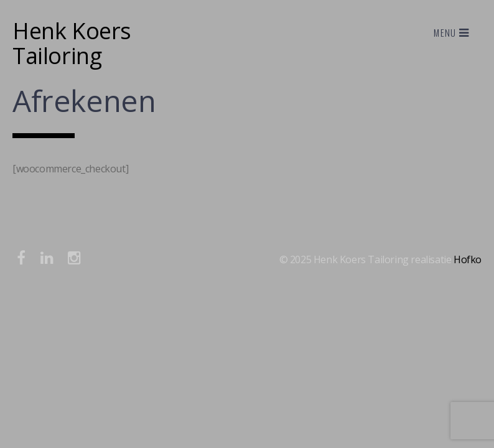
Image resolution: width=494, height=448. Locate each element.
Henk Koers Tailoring (72, 43)
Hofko (468, 259)
